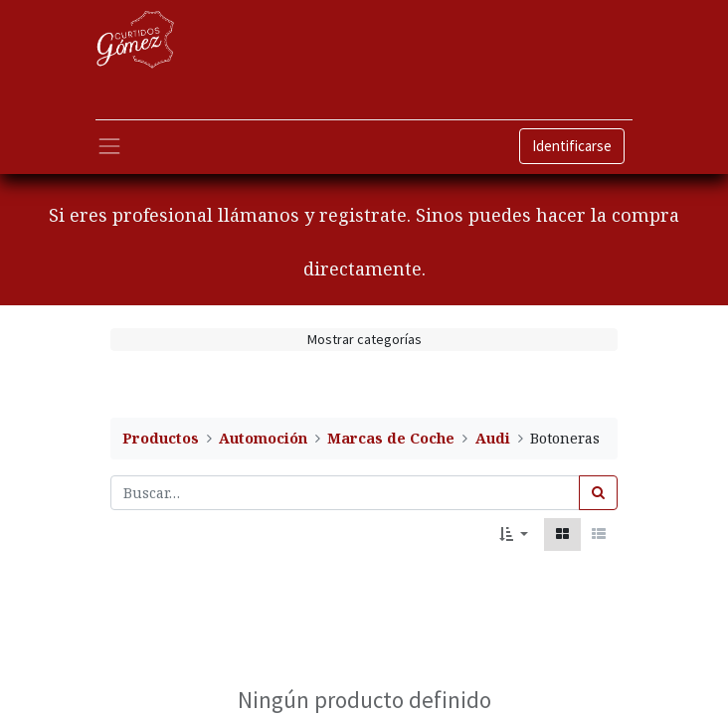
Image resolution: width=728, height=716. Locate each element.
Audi (493, 438)
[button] (514, 535)
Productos (161, 438)
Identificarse (572, 146)
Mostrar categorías (364, 339)
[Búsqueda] (598, 493)
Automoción (263, 438)
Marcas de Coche (391, 438)
